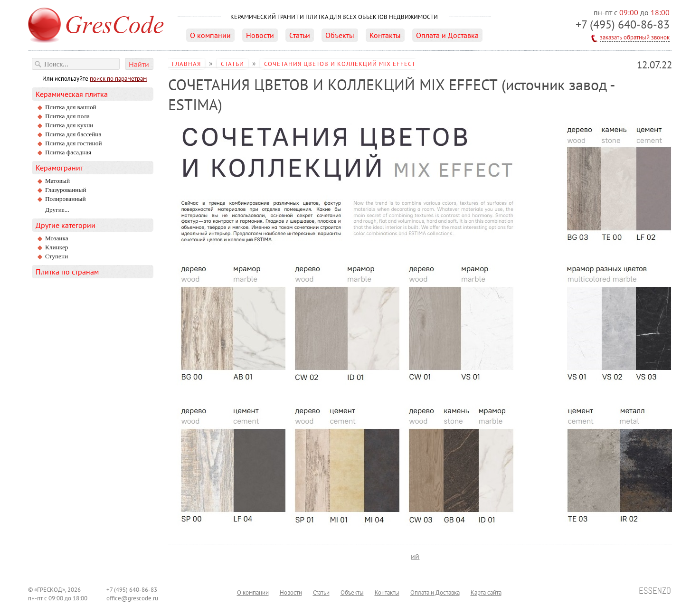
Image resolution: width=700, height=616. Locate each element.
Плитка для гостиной (74, 143)
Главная (186, 64)
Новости (260, 35)
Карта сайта (486, 592)
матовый (57, 181)
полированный (66, 199)
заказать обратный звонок (635, 37)
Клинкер (57, 247)
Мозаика (57, 238)
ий (415, 556)
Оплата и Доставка (447, 35)
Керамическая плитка (72, 94)
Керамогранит (59, 168)
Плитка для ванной (71, 107)
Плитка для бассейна (73, 134)
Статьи (300, 35)
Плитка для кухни (69, 125)
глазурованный (66, 190)
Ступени (57, 256)
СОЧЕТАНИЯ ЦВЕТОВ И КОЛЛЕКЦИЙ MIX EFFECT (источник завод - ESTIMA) (292, 68)
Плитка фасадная (68, 152)
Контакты (385, 35)
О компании (210, 35)
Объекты (340, 35)
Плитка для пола (67, 116)
